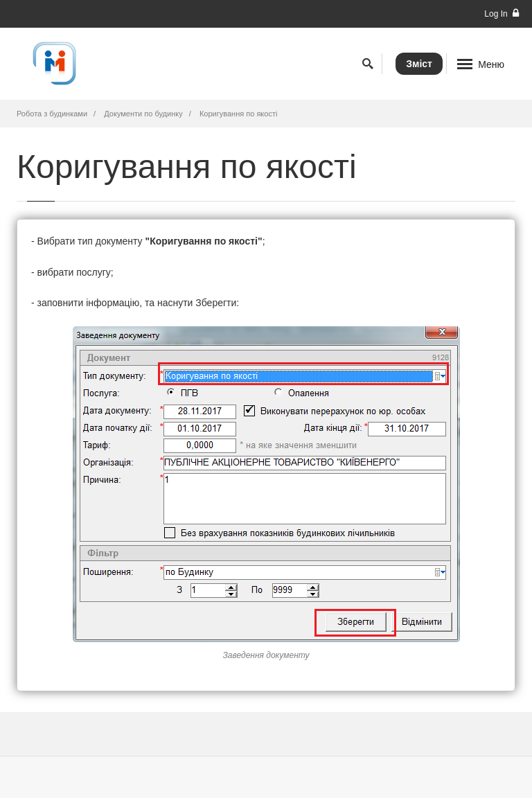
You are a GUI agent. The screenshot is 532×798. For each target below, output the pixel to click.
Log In (502, 14)
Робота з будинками (52, 114)
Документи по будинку (143, 114)
